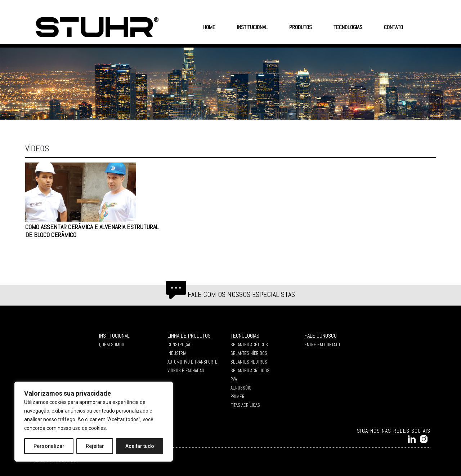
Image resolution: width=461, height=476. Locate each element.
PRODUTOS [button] (301, 27)
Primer (238, 397)
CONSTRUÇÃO (180, 345)
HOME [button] (209, 27)
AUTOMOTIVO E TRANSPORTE (193, 362)
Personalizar (49, 446)
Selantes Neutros (249, 362)
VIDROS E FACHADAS (186, 371)
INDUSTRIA (177, 353)
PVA (234, 379)
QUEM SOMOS (112, 345)
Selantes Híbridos (249, 353)
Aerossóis (241, 388)
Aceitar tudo (140, 446)
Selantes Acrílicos (250, 371)
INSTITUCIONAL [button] (252, 27)
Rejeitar (95, 446)
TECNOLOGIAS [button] (348, 27)
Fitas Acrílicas (245, 405)
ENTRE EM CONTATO (322, 345)
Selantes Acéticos (249, 345)
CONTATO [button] (393, 27)
